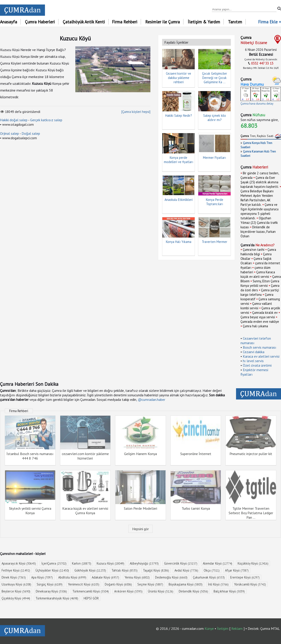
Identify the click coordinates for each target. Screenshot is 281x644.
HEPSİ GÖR (91, 598)
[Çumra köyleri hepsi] (136, 112)
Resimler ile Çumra (163, 22)
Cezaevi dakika (254, 352)
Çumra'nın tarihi (254, 250)
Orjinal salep (9, 133)
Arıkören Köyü (128, 591)
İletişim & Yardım (204, 22)
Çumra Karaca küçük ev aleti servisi (258, 274)
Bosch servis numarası (260, 347)
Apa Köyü (42, 577)
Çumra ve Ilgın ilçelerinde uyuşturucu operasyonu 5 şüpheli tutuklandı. (260, 211)
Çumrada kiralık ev (265, 313)
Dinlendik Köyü (193, 591)
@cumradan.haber (152, 399)
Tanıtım (235, 22)
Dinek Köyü (14, 577)
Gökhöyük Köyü (90, 570)
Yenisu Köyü (137, 577)
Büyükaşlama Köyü (186, 584)
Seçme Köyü (150, 584)
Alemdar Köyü (217, 563)
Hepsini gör (140, 529)
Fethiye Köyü (16, 570)
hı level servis (253, 361)
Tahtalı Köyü (125, 570)
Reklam (237, 628)
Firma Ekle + (270, 22)
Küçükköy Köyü (253, 563)
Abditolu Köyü (72, 577)
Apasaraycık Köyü (19, 563)
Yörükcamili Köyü (250, 584)
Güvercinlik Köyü (181, 563)
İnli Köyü (218, 584)
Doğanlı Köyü (118, 584)
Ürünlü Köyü (161, 591)
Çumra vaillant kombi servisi (256, 306)
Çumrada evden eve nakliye (260, 322)
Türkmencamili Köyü (91, 591)
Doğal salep (31, 133)
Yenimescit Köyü (84, 584)
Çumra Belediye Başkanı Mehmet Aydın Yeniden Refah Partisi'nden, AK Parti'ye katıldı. (257, 198)
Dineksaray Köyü (51, 591)
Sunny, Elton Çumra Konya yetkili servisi (260, 283)
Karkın (82, 563)
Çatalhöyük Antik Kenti (84, 22)
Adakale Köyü (105, 577)
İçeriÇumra (54, 563)
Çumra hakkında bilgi (258, 252)
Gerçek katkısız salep (46, 120)
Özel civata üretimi (257, 365)
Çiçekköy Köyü (16, 598)
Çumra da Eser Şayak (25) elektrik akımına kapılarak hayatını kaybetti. (260, 182)
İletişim (223, 628)
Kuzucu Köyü (110, 563)
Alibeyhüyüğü (144, 563)
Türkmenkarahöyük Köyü (57, 598)
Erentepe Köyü (245, 577)
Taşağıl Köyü (156, 570)
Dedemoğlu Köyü (171, 577)
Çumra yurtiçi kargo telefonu (260, 292)
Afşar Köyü (237, 570)
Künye (209, 628)
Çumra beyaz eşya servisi (258, 317)
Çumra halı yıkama (255, 326)
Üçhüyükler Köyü (52, 570)
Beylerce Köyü (16, 591)
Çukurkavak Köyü (209, 577)
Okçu (212, 570)
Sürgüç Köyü (50, 584)
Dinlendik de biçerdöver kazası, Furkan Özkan (258, 232)
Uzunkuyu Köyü (16, 584)
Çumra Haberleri (40, 22)
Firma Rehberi (125, 22)
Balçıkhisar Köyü (229, 591)
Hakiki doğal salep (14, 120)
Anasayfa (9, 22)
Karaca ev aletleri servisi (261, 356)
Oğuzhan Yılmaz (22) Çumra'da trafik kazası (259, 223)
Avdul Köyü (186, 570)
